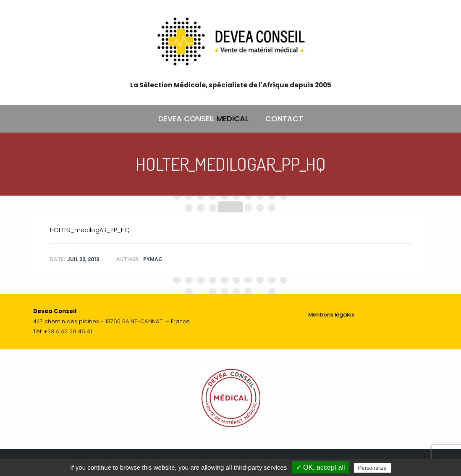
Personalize (372, 468)
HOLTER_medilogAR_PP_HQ (90, 230)
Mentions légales (331, 315)
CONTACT (284, 119)
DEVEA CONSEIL (203, 119)
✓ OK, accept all (321, 467)
